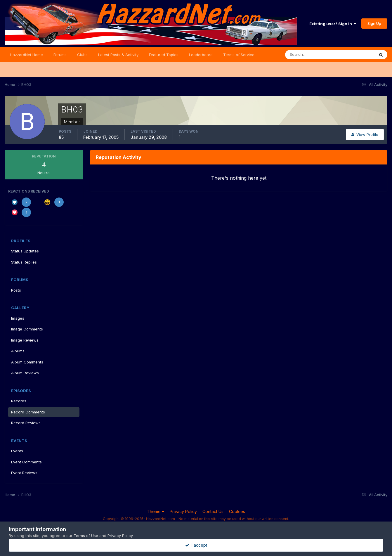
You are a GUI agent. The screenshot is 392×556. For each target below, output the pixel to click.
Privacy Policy (183, 511)
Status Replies (24, 262)
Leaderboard (201, 55)
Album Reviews (25, 373)
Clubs (82, 55)
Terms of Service (239, 55)
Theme (156, 511)
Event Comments (26, 462)
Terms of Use (86, 536)
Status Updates (25, 251)
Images (18, 318)
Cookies (237, 511)
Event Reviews (24, 473)
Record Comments (28, 412)
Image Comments (27, 329)
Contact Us (213, 511)
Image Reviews (25, 340)
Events (17, 451)
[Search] (311, 55)
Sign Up (374, 23)
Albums (18, 351)
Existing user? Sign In (333, 24)
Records (19, 401)
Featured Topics (164, 55)
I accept (196, 545)
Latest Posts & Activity (118, 55)
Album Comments (27, 362)
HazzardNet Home (26, 55)
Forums (60, 55)
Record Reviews (26, 423)
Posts (16, 290)
